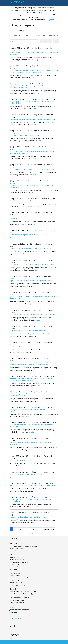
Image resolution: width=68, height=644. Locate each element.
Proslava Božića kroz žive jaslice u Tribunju (25, 135)
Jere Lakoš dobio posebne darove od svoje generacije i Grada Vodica (33, 315)
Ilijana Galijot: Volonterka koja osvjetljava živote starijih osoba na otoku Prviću (32, 410)
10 (40, 529)
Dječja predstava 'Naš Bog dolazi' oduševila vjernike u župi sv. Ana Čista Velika (33, 218)
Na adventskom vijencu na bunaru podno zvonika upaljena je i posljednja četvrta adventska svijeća (31, 379)
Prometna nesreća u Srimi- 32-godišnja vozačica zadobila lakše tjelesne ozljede (31, 186)
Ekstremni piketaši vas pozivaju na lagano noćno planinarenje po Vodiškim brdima (32, 102)
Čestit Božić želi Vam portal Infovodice (23, 235)
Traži (46, 41)
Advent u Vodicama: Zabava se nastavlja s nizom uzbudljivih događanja (30, 444)
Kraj (53, 529)
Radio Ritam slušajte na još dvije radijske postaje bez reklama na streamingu (32, 426)
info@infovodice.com (22, 567)
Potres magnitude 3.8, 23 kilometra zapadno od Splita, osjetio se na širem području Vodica (33, 152)
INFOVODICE (17, 2)
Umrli (11, 638)
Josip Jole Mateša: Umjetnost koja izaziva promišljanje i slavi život (32, 119)
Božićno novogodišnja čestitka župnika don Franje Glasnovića (31, 248)
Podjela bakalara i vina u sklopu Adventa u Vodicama (28, 331)
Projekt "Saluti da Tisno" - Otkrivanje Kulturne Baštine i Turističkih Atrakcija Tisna (33, 500)
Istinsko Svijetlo (15, 347)
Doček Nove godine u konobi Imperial (23, 201)
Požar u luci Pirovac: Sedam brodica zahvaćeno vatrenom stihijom (32, 169)
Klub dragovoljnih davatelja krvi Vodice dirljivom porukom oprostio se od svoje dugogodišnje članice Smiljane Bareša (34, 71)
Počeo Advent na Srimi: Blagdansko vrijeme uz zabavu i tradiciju (32, 265)
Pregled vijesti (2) (16, 635)
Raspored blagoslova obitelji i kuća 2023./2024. (26, 474)
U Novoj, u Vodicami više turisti (20, 460)
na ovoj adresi (50, 20)
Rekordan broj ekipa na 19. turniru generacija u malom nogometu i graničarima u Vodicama (33, 395)
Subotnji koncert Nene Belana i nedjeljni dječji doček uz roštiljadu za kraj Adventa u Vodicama (33, 87)
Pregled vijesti (14, 631)
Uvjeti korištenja (15, 618)
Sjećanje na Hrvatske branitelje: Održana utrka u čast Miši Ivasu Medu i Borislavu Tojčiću (34, 298)
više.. (42, 60)
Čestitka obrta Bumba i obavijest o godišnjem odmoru (28, 517)
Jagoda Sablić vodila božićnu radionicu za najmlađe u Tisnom (31, 281)
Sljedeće (46, 529)
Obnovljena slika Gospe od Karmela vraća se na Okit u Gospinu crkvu (33, 485)
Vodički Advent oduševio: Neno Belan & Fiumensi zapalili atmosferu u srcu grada (34, 53)
